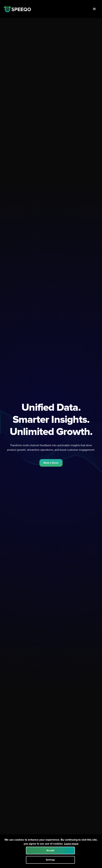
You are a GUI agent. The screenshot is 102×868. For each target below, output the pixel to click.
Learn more (71, 844)
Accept (50, 850)
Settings (50, 860)
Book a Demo (51, 463)
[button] (94, 9)
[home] (17, 9)
